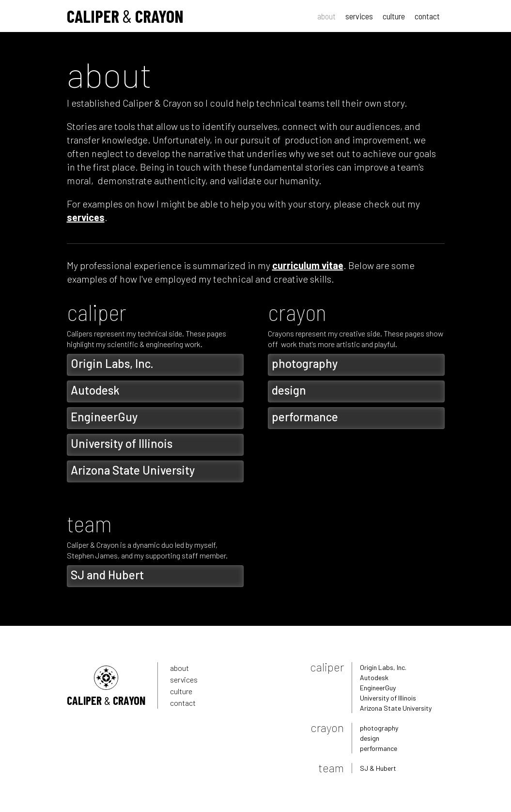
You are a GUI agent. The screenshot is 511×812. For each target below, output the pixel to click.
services (359, 16)
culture (394, 16)
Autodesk (374, 677)
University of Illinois (388, 698)
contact (427, 16)
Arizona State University (396, 708)
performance (379, 748)
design (370, 738)
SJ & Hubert (378, 768)
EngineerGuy (378, 688)
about (326, 16)
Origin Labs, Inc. (383, 667)
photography (379, 728)
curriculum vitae (308, 265)
